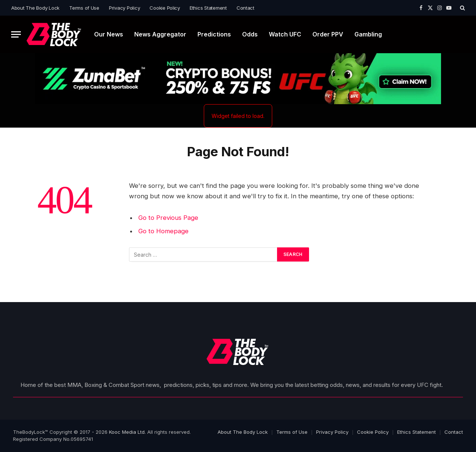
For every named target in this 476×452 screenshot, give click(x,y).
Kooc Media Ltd (127, 432)
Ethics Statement (208, 8)
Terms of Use (84, 8)
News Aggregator (160, 34)
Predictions (214, 34)
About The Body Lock (35, 8)
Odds (250, 34)
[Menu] (16, 34)
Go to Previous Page (168, 218)
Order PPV (328, 34)
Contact (245, 8)
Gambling (368, 34)
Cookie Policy (165, 8)
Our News (109, 34)
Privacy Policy (124, 8)
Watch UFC (285, 34)
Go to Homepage (163, 231)
